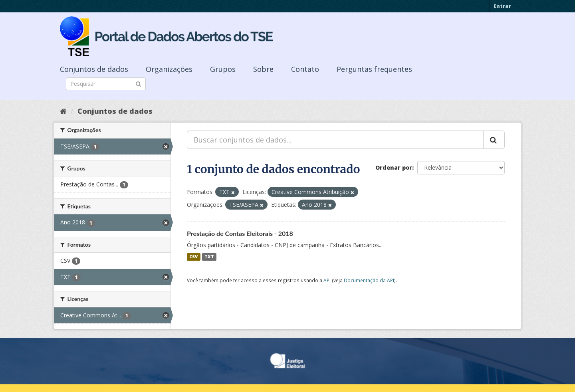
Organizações (169, 69)
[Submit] (138, 83)
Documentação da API (369, 280)
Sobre (263, 69)
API (327, 280)
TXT (209, 257)
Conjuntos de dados (94, 69)
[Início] (63, 111)
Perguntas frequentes (374, 69)
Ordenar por (394, 167)
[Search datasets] (106, 84)
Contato (305, 69)
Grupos (223, 69)
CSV (193, 257)
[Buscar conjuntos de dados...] (335, 140)
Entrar (502, 6)
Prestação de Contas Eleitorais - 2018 (240, 233)
